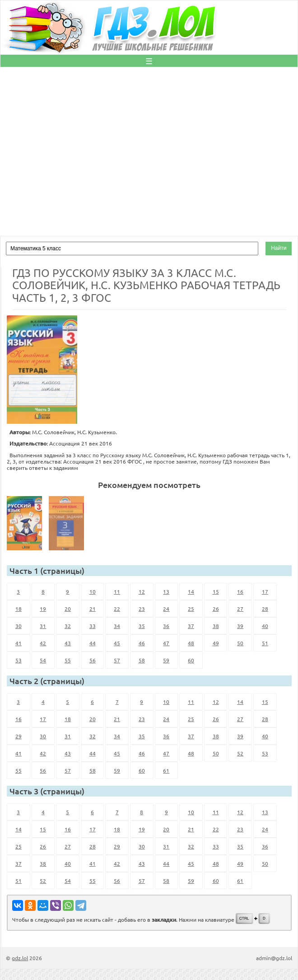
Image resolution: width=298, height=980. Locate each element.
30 (19, 626)
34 (117, 626)
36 (166, 626)
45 (117, 643)
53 (19, 660)
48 (191, 643)
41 (19, 643)
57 (117, 660)
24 (166, 609)
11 (117, 591)
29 (19, 736)
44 (93, 643)
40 (265, 626)
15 (216, 591)
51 (265, 643)
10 (93, 591)
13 (166, 591)
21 (93, 609)
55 (68, 660)
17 (265, 591)
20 (68, 609)
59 (166, 660)
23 (142, 609)
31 (43, 626)
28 (265, 609)
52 (240, 753)
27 (240, 609)
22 (117, 609)
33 (93, 626)
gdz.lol (20, 958)
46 (142, 643)
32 (68, 626)
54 (43, 660)
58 (142, 660)
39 (240, 626)
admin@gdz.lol (274, 958)
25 (191, 609)
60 (191, 660)
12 (142, 591)
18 (19, 609)
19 (43, 609)
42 (43, 643)
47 (166, 643)
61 (166, 770)
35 (142, 626)
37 (191, 626)
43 (68, 643)
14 (191, 591)
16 (240, 591)
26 (216, 609)
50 (240, 643)
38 (216, 626)
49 (216, 643)
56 (93, 660)
